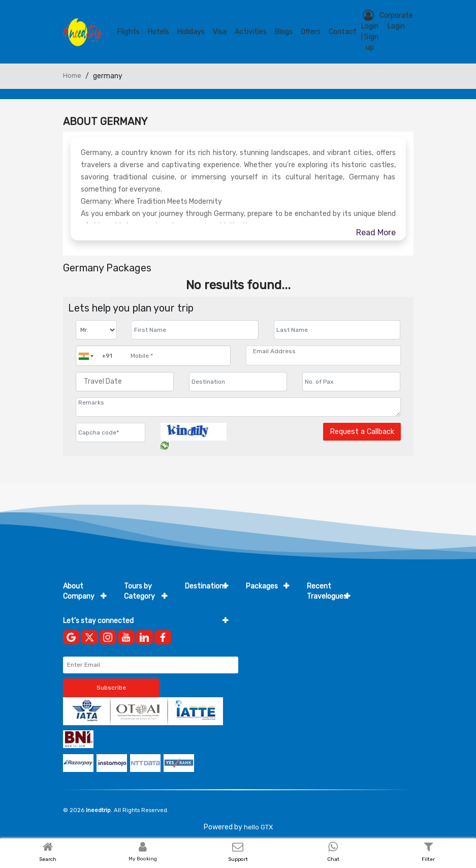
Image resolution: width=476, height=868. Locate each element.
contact (343, 32)
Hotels (158, 32)
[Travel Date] (125, 382)
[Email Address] (323, 351)
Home (72, 75)
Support (238, 859)
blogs (284, 32)
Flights (129, 32)
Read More (376, 232)
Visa (220, 32)
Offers (311, 32)
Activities (251, 32)
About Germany (105, 121)
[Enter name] (195, 330)
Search (48, 859)
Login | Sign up (370, 31)
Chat (333, 859)
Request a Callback (362, 432)
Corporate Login (396, 21)
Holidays (191, 32)
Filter (428, 859)
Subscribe (111, 688)
